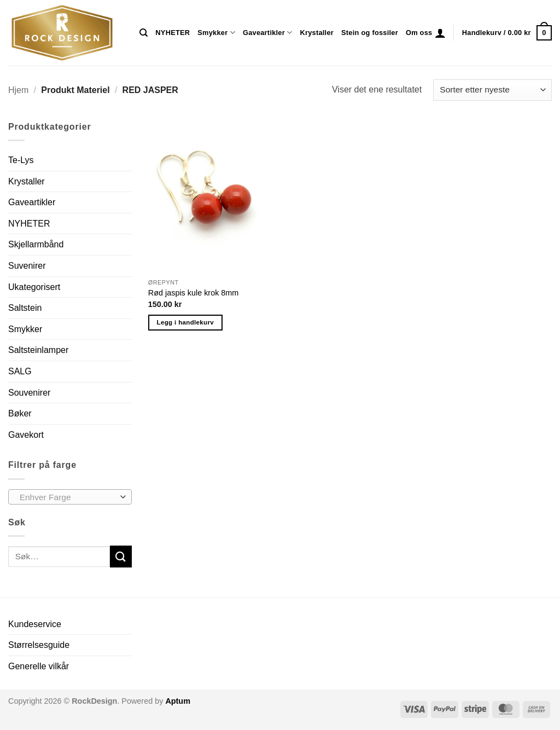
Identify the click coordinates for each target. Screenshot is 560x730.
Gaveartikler (268, 33)
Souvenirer (29, 393)
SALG (20, 371)
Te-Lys (21, 160)
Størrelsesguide (39, 645)
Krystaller (317, 33)
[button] (440, 33)
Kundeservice (35, 624)
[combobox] (70, 497)
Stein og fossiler (370, 33)
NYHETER (173, 33)
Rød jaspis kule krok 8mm (194, 293)
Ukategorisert (34, 287)
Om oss (419, 33)
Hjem (18, 90)
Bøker (20, 413)
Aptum (178, 701)
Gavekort (26, 435)
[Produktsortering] (492, 90)
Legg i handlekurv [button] (185, 322)
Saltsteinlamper (38, 350)
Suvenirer (27, 266)
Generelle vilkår (39, 666)
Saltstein (25, 308)
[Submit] (121, 556)
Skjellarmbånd (36, 244)
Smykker (216, 33)
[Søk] (144, 33)
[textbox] (68, 497)
